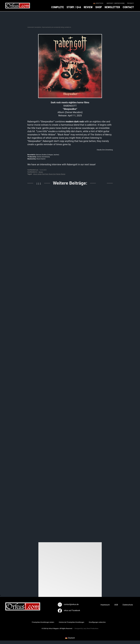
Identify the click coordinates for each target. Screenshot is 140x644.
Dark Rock (45, 174)
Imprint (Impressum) (116, 3)
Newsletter (112, 7)
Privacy (130, 3)
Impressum (105, 605)
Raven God (52, 174)
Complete (58, 7)
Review (88, 7)
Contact (128, 7)
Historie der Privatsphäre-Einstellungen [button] (72, 622)
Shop (99, 7)
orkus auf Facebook (69, 610)
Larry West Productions (91, 628)
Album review (37, 174)
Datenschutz (128, 605)
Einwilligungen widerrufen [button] (97, 622)
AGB (116, 605)
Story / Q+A (74, 7)
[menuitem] (98, 3)
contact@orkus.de (68, 604)
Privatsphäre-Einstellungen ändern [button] (43, 622)
